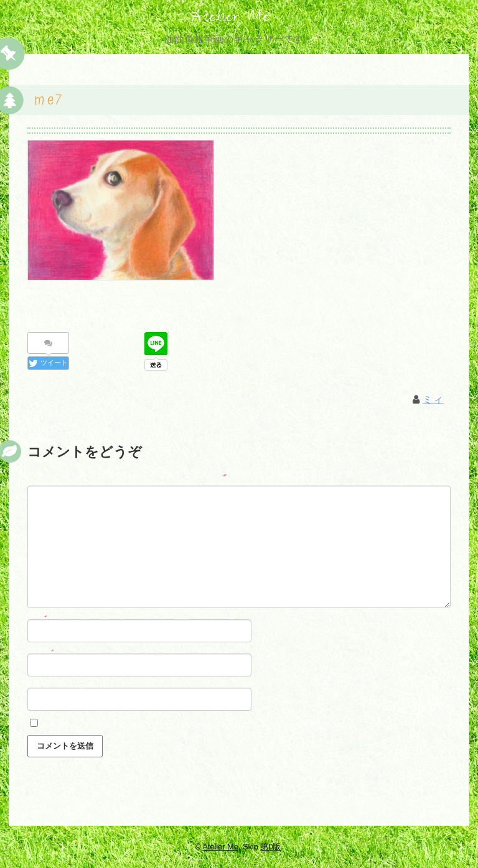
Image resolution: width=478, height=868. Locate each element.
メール (41, 651)
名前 (38, 617)
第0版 (270, 847)
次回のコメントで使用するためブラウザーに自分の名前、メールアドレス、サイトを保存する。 (190, 726)
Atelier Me (230, 19)
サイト (38, 685)
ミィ (433, 402)
